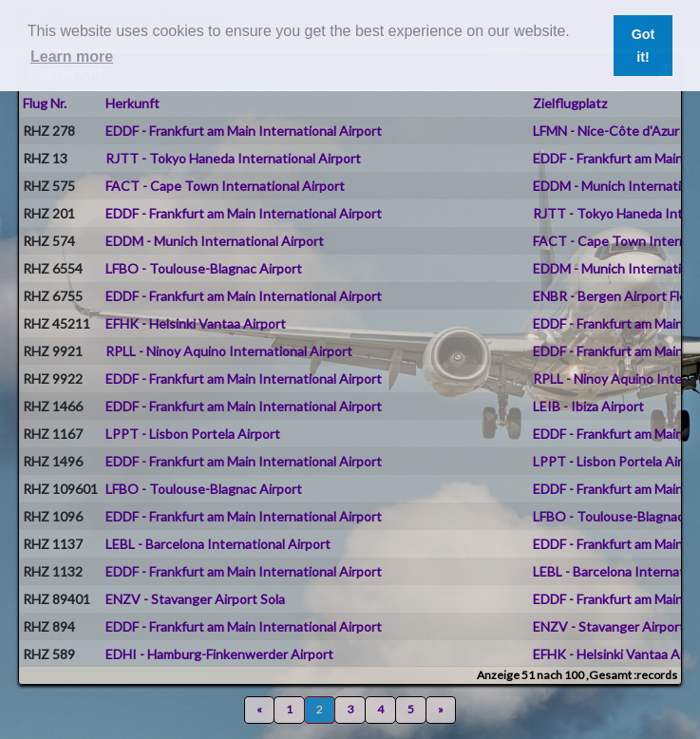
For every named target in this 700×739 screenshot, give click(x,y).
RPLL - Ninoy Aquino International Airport (229, 351)
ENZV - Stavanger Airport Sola (195, 599)
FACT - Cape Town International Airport (225, 186)
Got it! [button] (643, 46)
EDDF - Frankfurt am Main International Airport (244, 131)
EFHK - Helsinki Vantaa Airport (196, 323)
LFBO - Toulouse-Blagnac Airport (204, 268)
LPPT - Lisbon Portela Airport (193, 434)
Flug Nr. (45, 103)
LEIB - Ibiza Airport (588, 406)
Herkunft (132, 103)
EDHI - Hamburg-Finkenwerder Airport (219, 654)
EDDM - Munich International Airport (215, 241)
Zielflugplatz (570, 103)
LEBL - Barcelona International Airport (218, 544)
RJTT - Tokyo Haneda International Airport (233, 158)
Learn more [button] (72, 57)
